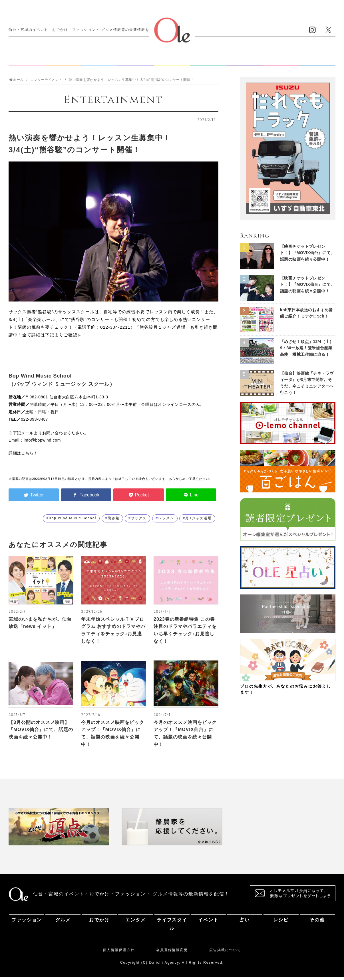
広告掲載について (225, 953)
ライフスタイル (172, 61)
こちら (27, 456)
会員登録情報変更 (172, 953)
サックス (139, 521)
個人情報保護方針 (119, 953)
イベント (208, 61)
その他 (317, 61)
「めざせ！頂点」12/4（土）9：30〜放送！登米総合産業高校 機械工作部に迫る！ (307, 351)
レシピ (281, 61)
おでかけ (99, 61)
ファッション (27, 61)
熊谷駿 (114, 521)
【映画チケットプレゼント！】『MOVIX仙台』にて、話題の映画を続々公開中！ (307, 256)
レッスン (166, 521)
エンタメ (136, 61)
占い (245, 61)
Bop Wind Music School (73, 521)
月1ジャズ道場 (198, 521)
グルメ (63, 61)
